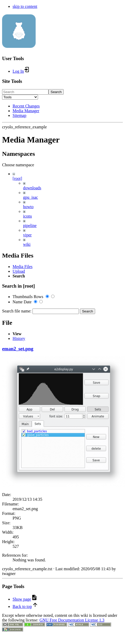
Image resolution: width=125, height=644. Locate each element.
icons (28, 216)
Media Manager (26, 111)
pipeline (30, 226)
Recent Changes (26, 106)
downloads (32, 188)
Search (56, 92)
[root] (17, 178)
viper (27, 235)
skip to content (25, 6)
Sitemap (19, 115)
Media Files (23, 408)
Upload (19, 413)
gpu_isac (31, 197)
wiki (27, 244)
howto (28, 207)
